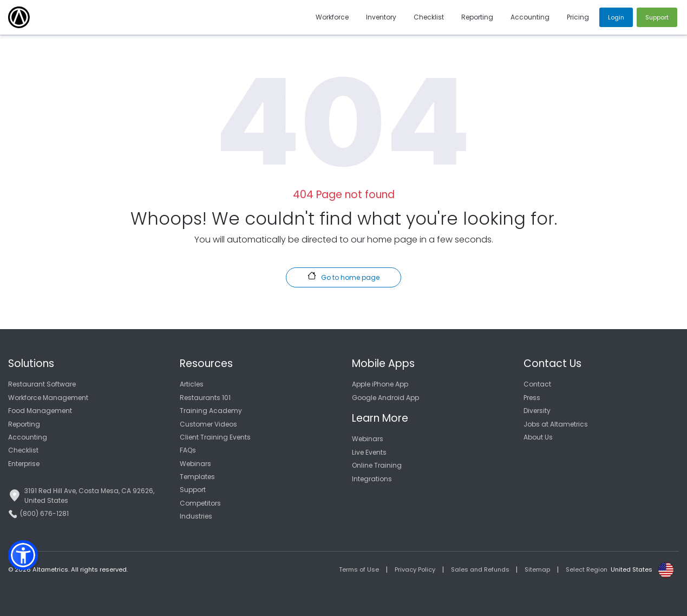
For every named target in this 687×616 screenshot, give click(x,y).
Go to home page (343, 277)
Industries (196, 516)
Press (532, 398)
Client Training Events (215, 437)
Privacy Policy (415, 569)
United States (632, 569)
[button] (23, 555)
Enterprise (24, 464)
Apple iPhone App (380, 384)
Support (193, 490)
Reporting (24, 424)
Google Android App (385, 398)
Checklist (23, 450)
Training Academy (211, 411)
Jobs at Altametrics (556, 424)
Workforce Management (48, 398)
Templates (197, 477)
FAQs (188, 450)
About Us (538, 437)
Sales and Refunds (480, 569)
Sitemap (537, 569)
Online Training (377, 465)
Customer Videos (208, 424)
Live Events (369, 452)
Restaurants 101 (205, 398)
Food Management (40, 411)
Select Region (587, 569)
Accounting (28, 437)
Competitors (200, 503)
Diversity (537, 411)
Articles (192, 384)
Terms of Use (359, 569)
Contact (537, 384)
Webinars (195, 464)
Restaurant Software (42, 384)
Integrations (372, 479)
